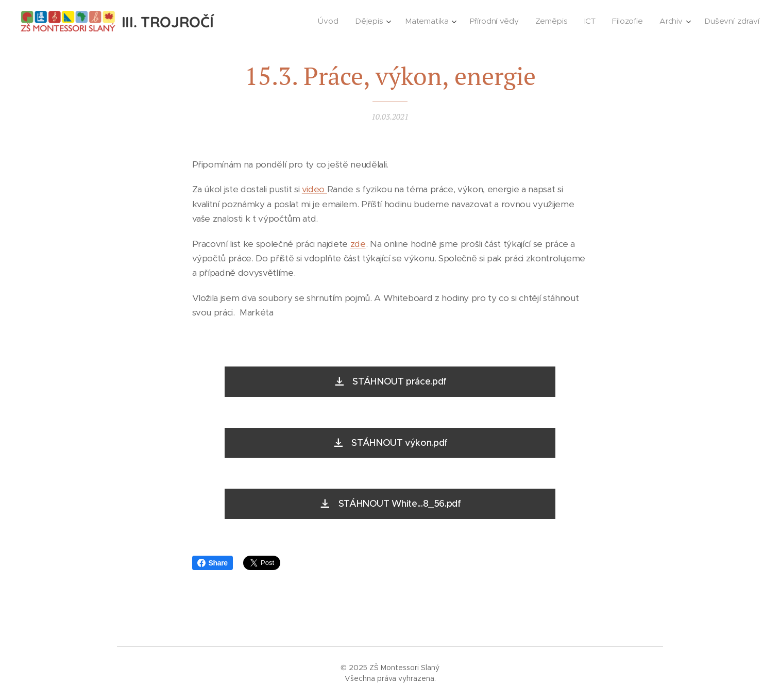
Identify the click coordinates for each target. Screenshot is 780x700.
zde (358, 244)
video (315, 190)
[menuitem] (328, 21)
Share (213, 563)
